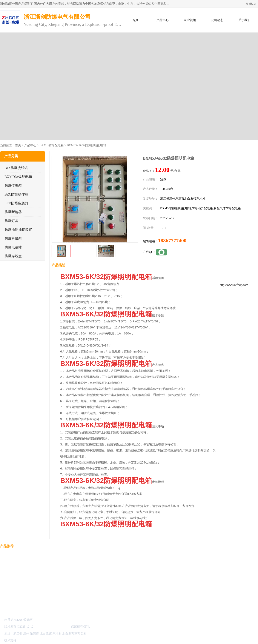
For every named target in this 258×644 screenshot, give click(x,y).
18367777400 (172, 240)
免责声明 (42, 640)
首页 (135, 20)
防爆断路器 (13, 212)
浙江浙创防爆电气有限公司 (52, 627)
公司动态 (217, 20)
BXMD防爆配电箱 (52, 145)
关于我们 (244, 20)
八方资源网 (28, 640)
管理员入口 (56, 640)
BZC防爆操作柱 (16, 194)
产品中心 (163, 20)
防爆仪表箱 (13, 186)
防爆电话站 (13, 247)
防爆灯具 (11, 221)
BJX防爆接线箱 (16, 168)
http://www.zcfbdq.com (234, 285)
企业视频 (190, 20)
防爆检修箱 (13, 238)
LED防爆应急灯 (16, 203)
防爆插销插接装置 (18, 230)
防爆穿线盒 (13, 256)
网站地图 (71, 640)
